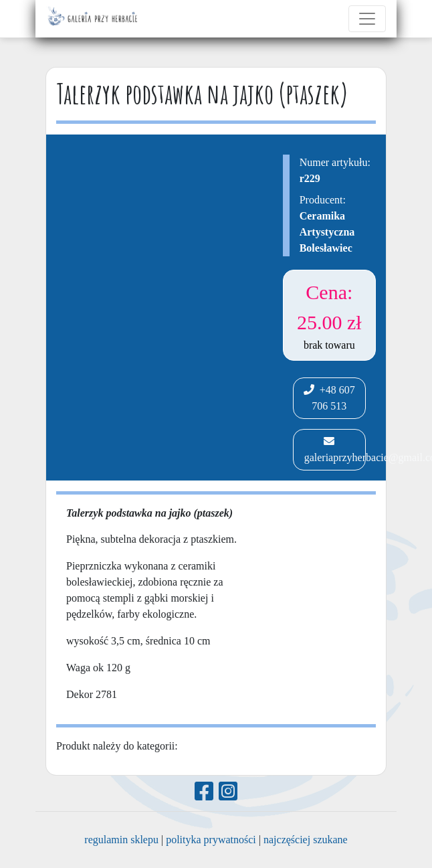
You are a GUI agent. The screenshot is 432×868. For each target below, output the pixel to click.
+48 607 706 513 (329, 398)
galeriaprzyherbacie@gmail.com (334, 449)
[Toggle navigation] (367, 19)
